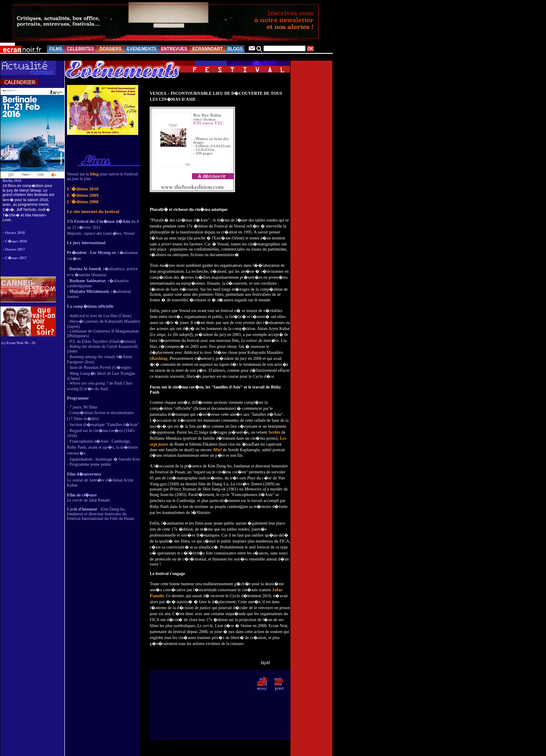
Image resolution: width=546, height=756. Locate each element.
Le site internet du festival (93, 211)
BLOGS (235, 49)
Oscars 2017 (15, 249)
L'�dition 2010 (83, 189)
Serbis (274, 432)
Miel (217, 450)
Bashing (159, 358)
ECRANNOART (208, 49)
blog (94, 174)
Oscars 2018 (15, 233)
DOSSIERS (110, 49)
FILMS (56, 49)
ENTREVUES (174, 49)
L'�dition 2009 (83, 195)
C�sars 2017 (16, 258)
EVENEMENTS (142, 49)
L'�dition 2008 (83, 201)
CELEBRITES (80, 49)
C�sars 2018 (16, 241)
